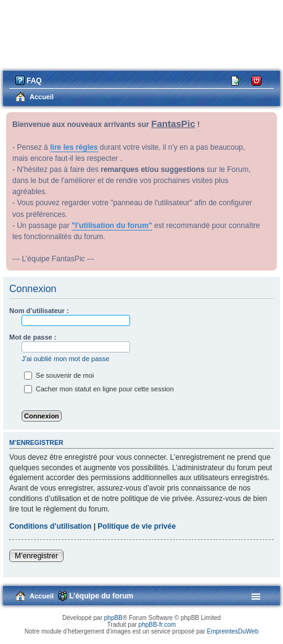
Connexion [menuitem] (257, 80)
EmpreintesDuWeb (232, 631)
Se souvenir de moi (59, 375)
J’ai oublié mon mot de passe (65, 359)
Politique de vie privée (137, 526)
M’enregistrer (36, 556)
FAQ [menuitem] (34, 81)
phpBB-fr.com (158, 625)
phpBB (113, 618)
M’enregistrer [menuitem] (236, 80)
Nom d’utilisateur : (39, 311)
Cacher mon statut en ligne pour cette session (99, 389)
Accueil (42, 596)
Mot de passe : (33, 337)
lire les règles (74, 147)
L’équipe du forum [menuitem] (101, 596)
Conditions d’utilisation (50, 526)
